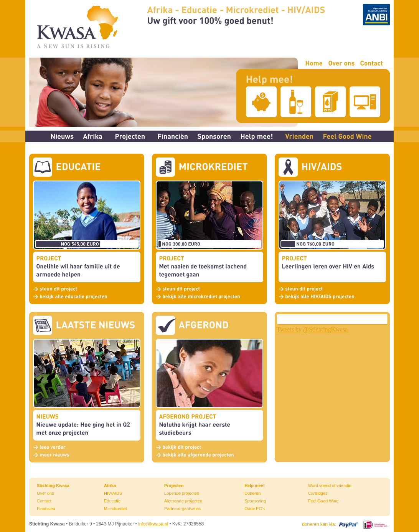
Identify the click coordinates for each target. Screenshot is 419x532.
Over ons (45, 493)
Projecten (174, 486)
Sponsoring (255, 501)
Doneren (252, 493)
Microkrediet (115, 509)
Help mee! (255, 486)
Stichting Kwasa (53, 486)
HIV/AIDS (113, 493)
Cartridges (318, 493)
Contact (44, 501)
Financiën (46, 509)
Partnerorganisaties (182, 509)
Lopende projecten (182, 493)
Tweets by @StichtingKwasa (312, 329)
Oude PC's (255, 509)
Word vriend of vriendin (330, 486)
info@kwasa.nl (153, 524)
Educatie (112, 501)
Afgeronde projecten (183, 501)
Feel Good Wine (323, 501)
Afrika (110, 486)
